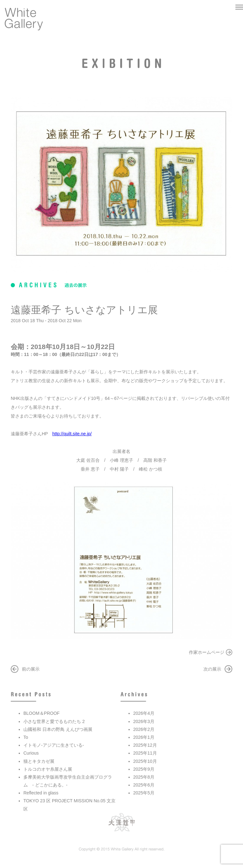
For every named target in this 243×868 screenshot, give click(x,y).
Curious (31, 753)
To (26, 737)
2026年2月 (144, 729)
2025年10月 (145, 761)
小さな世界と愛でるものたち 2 (54, 721)
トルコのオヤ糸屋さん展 (48, 769)
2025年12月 (145, 745)
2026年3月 (144, 721)
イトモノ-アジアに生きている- (54, 745)
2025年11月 (145, 753)
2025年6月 (144, 785)
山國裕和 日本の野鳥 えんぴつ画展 (58, 729)
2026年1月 (144, 737)
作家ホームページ (207, 652)
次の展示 (212, 669)
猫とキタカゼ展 (39, 761)
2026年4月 (144, 713)
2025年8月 (144, 777)
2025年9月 (144, 769)
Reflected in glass (41, 793)
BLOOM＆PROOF (41, 713)
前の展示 (31, 669)
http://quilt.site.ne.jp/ (72, 434)
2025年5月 (144, 793)
